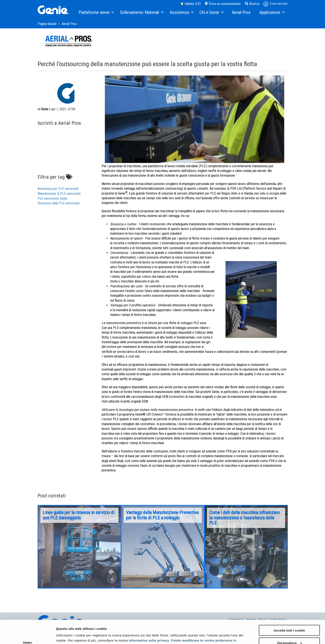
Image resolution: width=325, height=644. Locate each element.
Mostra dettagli (67, 635)
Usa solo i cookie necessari (289, 633)
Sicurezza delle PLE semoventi (59, 203)
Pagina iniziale (48, 24)
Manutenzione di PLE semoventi (59, 194)
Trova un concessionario (223, 4)
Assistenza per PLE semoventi (58, 189)
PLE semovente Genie (52, 198)
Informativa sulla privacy (149, 618)
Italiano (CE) (191, 4)
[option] (79, 547)
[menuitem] (96, 13)
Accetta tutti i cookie (289, 608)
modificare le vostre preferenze (207, 618)
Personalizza (289, 621)
